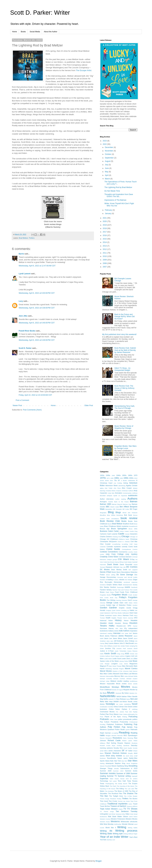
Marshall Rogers (118, 669)
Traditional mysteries (117, 804)
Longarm (114, 664)
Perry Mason (114, 714)
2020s (107, 481)
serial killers (104, 751)
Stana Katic (109, 761)
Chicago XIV (105, 539)
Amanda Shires (110, 491)
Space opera (123, 758)
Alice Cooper (127, 488)
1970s (103, 478)
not (117, 704)
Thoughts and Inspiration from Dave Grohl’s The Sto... (119, 195)
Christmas (134, 539)
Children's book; (124, 539)
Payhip (135, 712)
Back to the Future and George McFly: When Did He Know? (125, 317)
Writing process (126, 831)
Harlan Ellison (117, 615)
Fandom (103, 590)
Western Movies (132, 819)
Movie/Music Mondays (110, 687)
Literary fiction (124, 661)
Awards (111, 502)
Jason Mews (118, 638)
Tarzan (122, 779)
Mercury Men (119, 676)
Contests (103, 552)
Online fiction (114, 709)
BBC (108, 507)
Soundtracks (111, 758)
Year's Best (133, 837)
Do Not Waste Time (112, 191)
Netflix (106, 699)
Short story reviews (114, 756)
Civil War (134, 541)
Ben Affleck (124, 507)
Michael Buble (133, 676)
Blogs (118, 512)
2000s (131, 478)
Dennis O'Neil (105, 572)
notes (121, 704)
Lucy (21, 301)
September (110, 158)
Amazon (119, 491)
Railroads (134, 729)
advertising (122, 486)
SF (123, 751)
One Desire (128, 707)
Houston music (107, 623)
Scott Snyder (128, 748)
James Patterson (111, 636)
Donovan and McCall (125, 577)
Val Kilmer (112, 814)
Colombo (103, 547)
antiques (110, 496)
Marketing (109, 669)
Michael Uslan (105, 681)
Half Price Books (116, 613)
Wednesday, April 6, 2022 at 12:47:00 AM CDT (37, 266)
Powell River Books (27, 331)
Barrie (21, 254)
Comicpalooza (126, 549)
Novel (135, 704)
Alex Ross (117, 488)
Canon (122, 531)
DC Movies (105, 570)
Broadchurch (133, 526)
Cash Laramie (112, 534)
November (109, 151)
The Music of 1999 (121, 791)
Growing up (125, 610)
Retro (125, 738)
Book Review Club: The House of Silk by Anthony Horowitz (124, 388)
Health (108, 618)
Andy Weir (111, 493)
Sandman (126, 746)
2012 (105, 249)
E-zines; (116, 580)
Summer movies (108, 773)
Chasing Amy (117, 537)
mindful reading (123, 681)
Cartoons (103, 534)
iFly (126, 628)
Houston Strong (121, 623)
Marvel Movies (106, 671)
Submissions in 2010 (129, 768)
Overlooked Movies (107, 712)
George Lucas (112, 603)
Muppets (126, 690)
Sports (102, 761)
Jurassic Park (121, 648)
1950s (124, 475)
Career (127, 531)
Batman (134, 501)
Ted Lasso (113, 781)
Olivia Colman (119, 707)
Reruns (102, 738)
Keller (102, 654)
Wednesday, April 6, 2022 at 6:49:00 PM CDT (37, 340)
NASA (119, 696)
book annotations (113, 519)
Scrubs (135, 748)
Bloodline (103, 515)
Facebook (134, 587)
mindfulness (134, 681)
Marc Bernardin (128, 666)
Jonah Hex (117, 646)
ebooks (122, 580)
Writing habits (133, 828)
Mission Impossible (107, 684)
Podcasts (104, 719)
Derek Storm (116, 572)
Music (111, 693)
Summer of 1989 (123, 773)
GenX (130, 600)
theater (135, 796)
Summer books (131, 771)
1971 (108, 478)
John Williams (108, 646)
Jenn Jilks (23, 316)
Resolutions (117, 738)
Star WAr (124, 761)
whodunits (134, 822)
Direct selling (111, 575)
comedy (125, 547)
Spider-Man (133, 758)
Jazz (112, 641)
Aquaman (124, 496)
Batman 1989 (105, 504)
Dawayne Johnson (113, 567)
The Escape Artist (84, 70)
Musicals (118, 693)
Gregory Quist (111, 610)
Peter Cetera (123, 714)
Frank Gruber (133, 595)
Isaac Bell (128, 633)
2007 (105, 267)
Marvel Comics (131, 669)
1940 (113, 475)
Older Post (89, 405)
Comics (135, 549)
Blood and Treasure (130, 513)
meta (126, 676)
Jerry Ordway (130, 641)
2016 (105, 235)
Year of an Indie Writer (114, 837)
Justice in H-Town (107, 651)
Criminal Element (125, 557)
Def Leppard (133, 570)
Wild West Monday (107, 824)
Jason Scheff (128, 638)
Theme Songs (105, 799)
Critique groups (112, 559)
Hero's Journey (128, 618)
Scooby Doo (118, 748)
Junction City (110, 648)
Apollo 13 (117, 496)
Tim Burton (133, 799)
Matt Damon (133, 671)
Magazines (133, 664)
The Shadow (128, 794)
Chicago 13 (134, 537)
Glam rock (124, 603)
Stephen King (120, 763)
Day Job (123, 567)
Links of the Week (112, 661)
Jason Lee (108, 638)
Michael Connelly (106, 679)
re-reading (115, 733)
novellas (111, 707)
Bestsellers (109, 509)
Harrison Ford (128, 615)
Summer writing (124, 776)
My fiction (125, 693)
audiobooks (133, 496)
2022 (105, 144)
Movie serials (133, 684)
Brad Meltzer (23, 238)
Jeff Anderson (119, 641)
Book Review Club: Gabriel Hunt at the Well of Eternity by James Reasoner (125, 350)
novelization (104, 707)
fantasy (109, 590)
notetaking (127, 704)
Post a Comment (22, 400)
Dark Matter (128, 562)
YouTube (103, 840)
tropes (121, 809)
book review (129, 518)
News (128, 699)
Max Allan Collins (106, 674)
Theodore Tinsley (116, 799)
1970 (136, 475)
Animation (119, 493)
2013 (105, 246)
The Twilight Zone (116, 796)
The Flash (113, 786)
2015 (105, 239)
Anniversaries (127, 493)
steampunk (110, 763)
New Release (121, 699)
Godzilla (103, 605)
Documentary (111, 577)
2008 (105, 263)
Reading (124, 733)
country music (133, 552)
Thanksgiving (110, 784)
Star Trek (118, 761)
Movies (125, 687)
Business (104, 531)
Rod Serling (111, 743)
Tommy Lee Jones (124, 801)
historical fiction (106, 620)
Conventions (113, 552)
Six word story (128, 756)
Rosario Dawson (124, 743)
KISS (127, 654)
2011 (105, 253)
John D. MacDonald (127, 643)
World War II (111, 828)
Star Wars (133, 761)
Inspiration (134, 631)
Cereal (127, 534)
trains (130, 804)
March (108, 179)
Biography (103, 513)
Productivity (124, 722)
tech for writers (132, 779)
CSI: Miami (123, 559)
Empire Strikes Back (114, 585)
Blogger (99, 861)
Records (120, 736)
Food (117, 592)
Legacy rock (130, 656)
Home (15, 32)
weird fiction (133, 817)
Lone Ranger (105, 664)
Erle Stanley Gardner (108, 587)
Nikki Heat (109, 702)
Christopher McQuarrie (108, 541)
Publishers (119, 724)
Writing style (118, 834)
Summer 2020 (106, 771)
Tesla (129, 781)
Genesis (124, 600)
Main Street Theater (115, 666)
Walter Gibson (123, 816)
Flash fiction (110, 592)
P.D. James (120, 712)
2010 (105, 256)
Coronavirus (123, 552)
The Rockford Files (115, 794)
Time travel (104, 801)
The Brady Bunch (121, 784)
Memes (135, 674)
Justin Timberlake (121, 651)
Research (109, 738)
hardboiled (109, 615)
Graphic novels (125, 608)
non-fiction (123, 702)
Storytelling (133, 766)
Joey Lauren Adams (112, 643)
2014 (105, 242)
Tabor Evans (114, 779)
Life (132, 659)
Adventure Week (112, 486)
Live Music (133, 661)
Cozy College (118, 554)
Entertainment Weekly (130, 585)
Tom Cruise (113, 801)
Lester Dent (126, 659)
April (107, 175)
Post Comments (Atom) (32, 410)
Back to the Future (121, 502)
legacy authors (120, 656)
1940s (118, 475)
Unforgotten (104, 814)
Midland (113, 681)
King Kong (121, 654)
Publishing (128, 724)
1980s (117, 478)
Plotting (125, 717)
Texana (135, 781)
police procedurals (125, 719)
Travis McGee (105, 806)
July (107, 165)
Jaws (108, 641)
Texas (102, 783)
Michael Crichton (119, 679)
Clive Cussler (105, 544)
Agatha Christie (132, 486)
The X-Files (128, 796)
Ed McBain (129, 580)
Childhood (114, 539)
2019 (105, 225)
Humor (135, 626)
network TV (112, 699)
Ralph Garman (105, 733)
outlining (135, 709)
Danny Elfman (119, 562)
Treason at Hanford (118, 806)
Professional (133, 722)
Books (23, 32)
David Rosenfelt (126, 564)
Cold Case (133, 544)
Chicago (125, 536)
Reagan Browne (111, 736)
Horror (126, 620)
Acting (126, 483)
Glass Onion (133, 603)
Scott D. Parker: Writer (40, 13)
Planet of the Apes (113, 717)
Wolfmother (118, 824)
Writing (122, 827)
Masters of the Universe (121, 671)
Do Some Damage (125, 575)
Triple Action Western (109, 809)
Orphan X (126, 709)
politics (135, 719)
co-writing (125, 544)
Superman (104, 779)
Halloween (126, 613)
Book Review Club (110, 521)
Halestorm (107, 613)
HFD (136, 618)
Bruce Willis (133, 529)
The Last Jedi (129, 789)
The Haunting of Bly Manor (126, 786)
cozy (108, 554)
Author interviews (107, 499)
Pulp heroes (127, 727)
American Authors (127, 491)
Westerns (115, 821)
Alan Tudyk (108, 488)
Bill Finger (134, 509)
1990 (121, 478)
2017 (105, 232)
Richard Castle (114, 741)
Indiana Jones (113, 631)
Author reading (121, 499)
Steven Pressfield (106, 766)
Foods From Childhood (129, 592)
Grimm (118, 610)
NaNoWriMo (108, 696)
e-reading (109, 580)
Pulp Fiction (114, 727)
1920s (102, 475)
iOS (123, 633)
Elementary (118, 582)
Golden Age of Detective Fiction (119, 605)
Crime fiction (113, 557)
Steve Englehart (132, 763)
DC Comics (132, 567)
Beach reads (115, 507)
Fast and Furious (123, 590)
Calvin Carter (113, 531)
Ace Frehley (118, 483)
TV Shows (132, 809)
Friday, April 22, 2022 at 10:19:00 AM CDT (35, 395)
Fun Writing (111, 600)
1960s (130, 475)
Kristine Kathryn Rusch (107, 656)
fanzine (115, 590)
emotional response (130, 582)
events (127, 587)
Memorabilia (110, 676)
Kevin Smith (110, 653)
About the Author (50, 32)
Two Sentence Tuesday (126, 811)
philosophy (131, 714)
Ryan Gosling (117, 746)
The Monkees (109, 791)
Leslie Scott (117, 659)
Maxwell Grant (118, 674)
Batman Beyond (117, 504)
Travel (135, 804)
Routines (134, 743)
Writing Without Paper (130, 834)
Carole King (133, 531)
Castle (121, 534)
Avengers (103, 502)
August (108, 161)
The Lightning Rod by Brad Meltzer (118, 187)
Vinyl (132, 814)
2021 (105, 218)
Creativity (104, 557)
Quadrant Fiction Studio (116, 729)
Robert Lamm (127, 741)
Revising (130, 738)
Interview (117, 633)
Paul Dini (129, 712)
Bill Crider (126, 509)
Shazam (108, 753)
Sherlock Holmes (119, 753)
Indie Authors (124, 631)
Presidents (115, 722)
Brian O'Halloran (110, 526)
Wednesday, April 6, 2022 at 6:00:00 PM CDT (37, 293)
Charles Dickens (106, 537)
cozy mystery (131, 554)
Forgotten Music (120, 595)
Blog (111, 512)
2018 (105, 228)
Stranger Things (106, 768)
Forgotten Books (105, 595)
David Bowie (113, 564)
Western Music (105, 822)
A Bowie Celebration (128, 481)
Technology (104, 781)
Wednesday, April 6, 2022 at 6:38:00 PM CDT (37, 308)
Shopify (130, 753)
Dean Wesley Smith (119, 570)
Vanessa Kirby (120, 814)
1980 (112, 478)
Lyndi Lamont (25, 274)
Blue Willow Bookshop (115, 515)
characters (134, 534)
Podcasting (133, 717)
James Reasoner (125, 636)
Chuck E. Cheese (124, 542)
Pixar (102, 717)
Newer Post (17, 405)
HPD (129, 626)
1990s (126, 478)
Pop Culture (105, 722)
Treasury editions (132, 806)
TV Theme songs (107, 811)
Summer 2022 (118, 771)
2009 (105, 260)
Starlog (102, 763)
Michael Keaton (132, 679)
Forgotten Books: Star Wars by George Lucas (126, 447)
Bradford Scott (128, 524)
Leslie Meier (108, 659)
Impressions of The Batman (115, 200)
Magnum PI (104, 666)
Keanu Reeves (132, 651)
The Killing (120, 789)
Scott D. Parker (25, 348)
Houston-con (121, 626)
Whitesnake (125, 822)
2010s (102, 481)
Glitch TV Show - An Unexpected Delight (122, 369)
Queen (128, 730)
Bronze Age (105, 529)
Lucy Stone (124, 664)
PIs (136, 714)
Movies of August (117, 690)
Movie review (121, 684)
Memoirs (103, 676)
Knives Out (134, 654)
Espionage (120, 587)
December (109, 147)
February (109, 210)
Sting (126, 766)
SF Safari (129, 751)
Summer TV (112, 776)
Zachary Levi (111, 840)
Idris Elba (119, 628)
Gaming (119, 600)
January (108, 213)
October (108, 154)
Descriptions (126, 572)
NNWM (116, 702)
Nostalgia (110, 704)
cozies (102, 554)
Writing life (106, 831)
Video (127, 814)
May (107, 172)
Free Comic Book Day (109, 598)
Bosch (110, 524)
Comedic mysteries (114, 547)
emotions (103, 585)
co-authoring (116, 544)
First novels (134, 590)
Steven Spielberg (118, 766)
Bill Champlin (117, 509)
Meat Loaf (128, 674)
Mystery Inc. (133, 693)
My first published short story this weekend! (119, 334)
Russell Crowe (105, 746)
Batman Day (127, 504)
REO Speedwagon (131, 735)
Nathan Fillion (126, 696)
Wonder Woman (128, 824)
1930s (108, 475)
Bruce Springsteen (119, 529)
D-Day (132, 559)
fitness (102, 592)
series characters (115, 751)
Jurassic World (132, 648)
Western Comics (105, 819)
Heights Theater (117, 618)
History (118, 620)
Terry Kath (122, 781)
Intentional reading (106, 633)
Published (110, 724)
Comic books (113, 549)
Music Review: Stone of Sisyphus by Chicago (124, 427)
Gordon (135, 605)
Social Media (35, 32)
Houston (134, 620)
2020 (105, 221)
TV (125, 809)
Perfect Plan (104, 714)
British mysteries (123, 526)
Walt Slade (112, 816)
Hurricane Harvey (107, 628)
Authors (132, 499)
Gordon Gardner (108, 608)
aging (102, 488)
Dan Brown (111, 562)
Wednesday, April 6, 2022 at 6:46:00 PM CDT (37, 323)
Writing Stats (106, 834)
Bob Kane (128, 515)
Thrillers (32, 238)
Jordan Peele (125, 646)
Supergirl (134, 776)
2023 (105, 141)
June (107, 168)
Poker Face (114, 719)
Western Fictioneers (118, 819)
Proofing (103, 724)
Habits (132, 610)
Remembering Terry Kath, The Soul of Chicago (125, 407)
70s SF (117, 480)
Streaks (116, 768)
